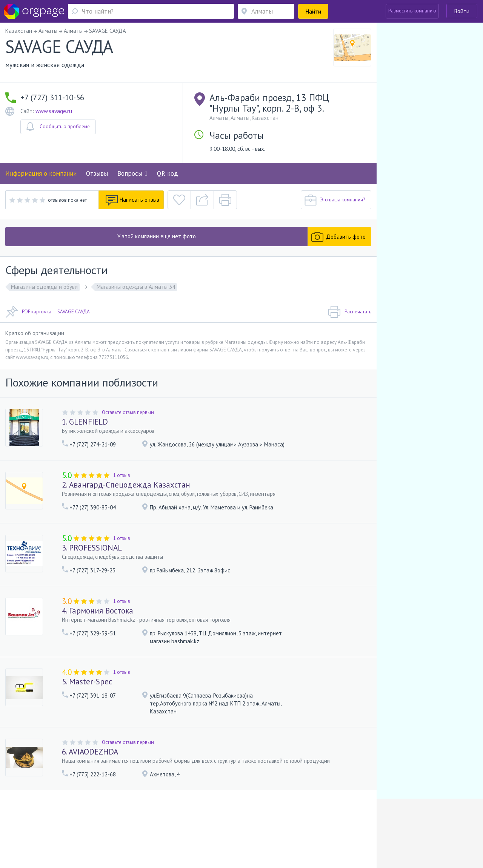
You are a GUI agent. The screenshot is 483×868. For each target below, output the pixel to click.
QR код (168, 173)
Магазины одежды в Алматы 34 (136, 287)
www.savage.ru (54, 111)
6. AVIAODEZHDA (90, 752)
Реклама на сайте (105, 820)
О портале (71, 820)
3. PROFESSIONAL (92, 548)
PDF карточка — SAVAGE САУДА (48, 312)
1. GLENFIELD (85, 422)
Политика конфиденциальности (219, 820)
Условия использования (154, 820)
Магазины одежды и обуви (44, 287)
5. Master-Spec (87, 682)
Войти (462, 11)
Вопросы (132, 173)
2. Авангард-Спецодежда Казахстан (126, 485)
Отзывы (97, 173)
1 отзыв (122, 475)
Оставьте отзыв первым (128, 412)
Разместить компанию (412, 11)
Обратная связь (38, 820)
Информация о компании (41, 173)
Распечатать (350, 312)
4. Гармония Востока (98, 611)
